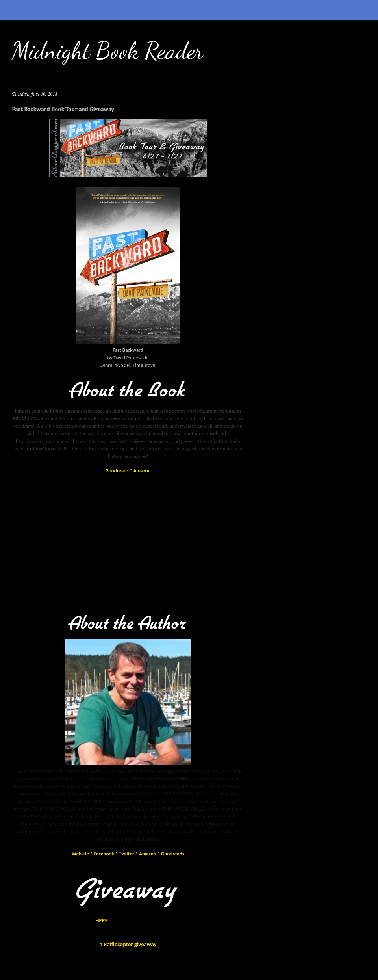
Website (80, 854)
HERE (102, 920)
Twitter (126, 854)
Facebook (104, 854)
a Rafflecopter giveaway (128, 944)
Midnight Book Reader (108, 50)
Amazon (142, 471)
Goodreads (117, 471)
